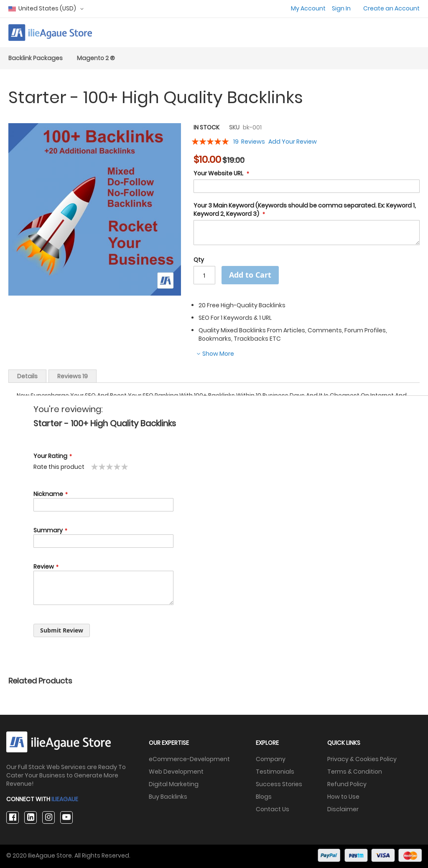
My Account (308, 8)
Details (27, 376)
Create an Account (391, 8)
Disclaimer (343, 809)
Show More (218, 354)
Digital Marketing (174, 784)
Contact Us (273, 809)
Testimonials (275, 772)
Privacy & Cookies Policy (362, 759)
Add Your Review (293, 142)
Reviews (73, 376)
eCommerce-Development (189, 759)
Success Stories (279, 784)
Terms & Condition (355, 772)
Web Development (176, 772)
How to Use (343, 797)
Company (271, 759)
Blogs (264, 797)
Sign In (341, 8)
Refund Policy (347, 784)
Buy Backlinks (168, 797)
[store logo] (50, 33)
